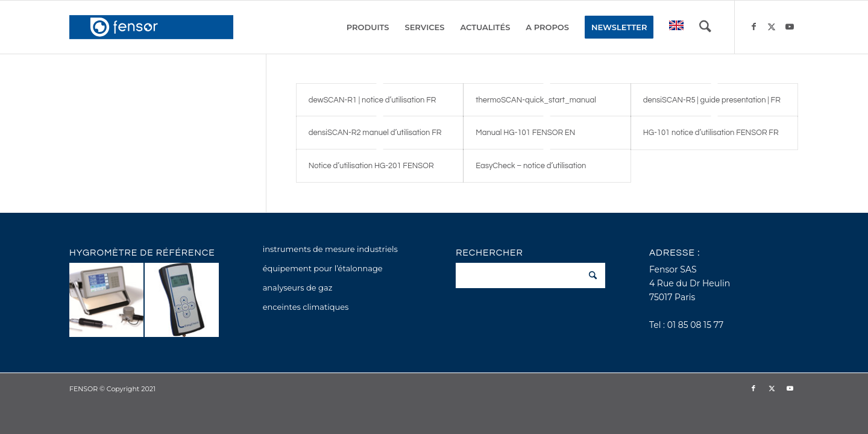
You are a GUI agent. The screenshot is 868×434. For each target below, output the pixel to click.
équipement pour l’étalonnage (323, 268)
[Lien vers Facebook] (753, 27)
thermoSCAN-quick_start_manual (536, 100)
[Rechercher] (705, 27)
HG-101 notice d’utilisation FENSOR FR (711, 133)
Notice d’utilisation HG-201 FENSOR (371, 166)
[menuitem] (368, 27)
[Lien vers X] (772, 27)
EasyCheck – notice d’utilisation (531, 166)
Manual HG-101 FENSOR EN (525, 133)
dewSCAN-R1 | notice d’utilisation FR (373, 100)
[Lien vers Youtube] (790, 27)
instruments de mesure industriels (330, 249)
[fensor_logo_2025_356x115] (151, 27)
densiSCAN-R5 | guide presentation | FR (712, 100)
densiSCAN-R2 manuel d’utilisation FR (375, 133)
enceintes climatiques (306, 307)
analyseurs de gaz (298, 288)
